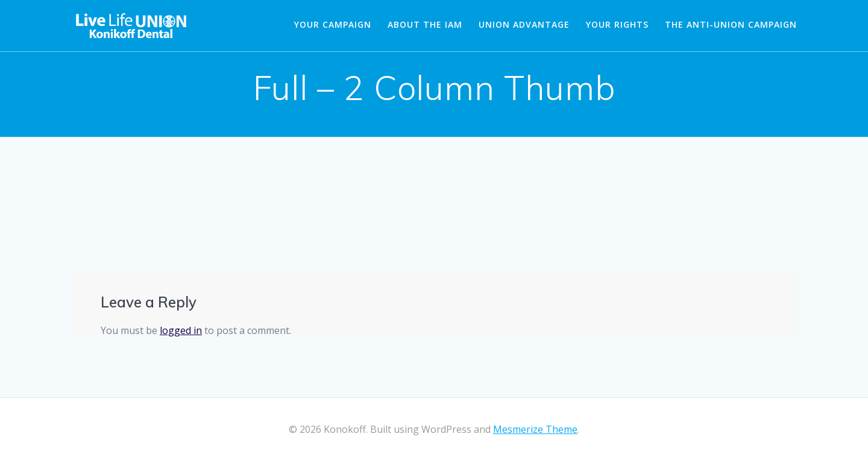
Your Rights (617, 24)
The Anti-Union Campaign (731, 24)
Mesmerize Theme (535, 429)
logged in (181, 330)
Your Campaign (333, 24)
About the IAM (425, 24)
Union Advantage (524, 24)
